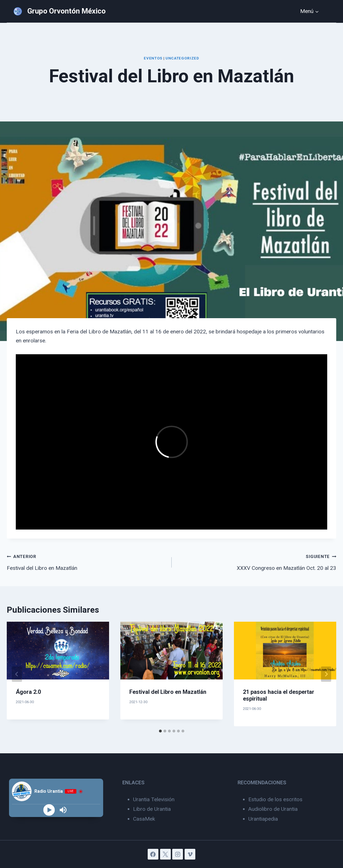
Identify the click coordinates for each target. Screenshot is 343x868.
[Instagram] (178, 854)
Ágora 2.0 (28, 692)
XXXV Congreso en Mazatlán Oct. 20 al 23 (257, 562)
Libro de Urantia (152, 809)
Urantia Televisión (154, 799)
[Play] (49, 810)
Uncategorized (182, 58)
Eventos (153, 58)
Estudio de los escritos (275, 799)
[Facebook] (153, 854)
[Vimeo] (190, 854)
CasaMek (144, 819)
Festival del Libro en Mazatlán (87, 562)
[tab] (160, 731)
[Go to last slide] (17, 674)
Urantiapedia (263, 819)
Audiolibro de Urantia (273, 809)
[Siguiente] (326, 674)
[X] (165, 854)
